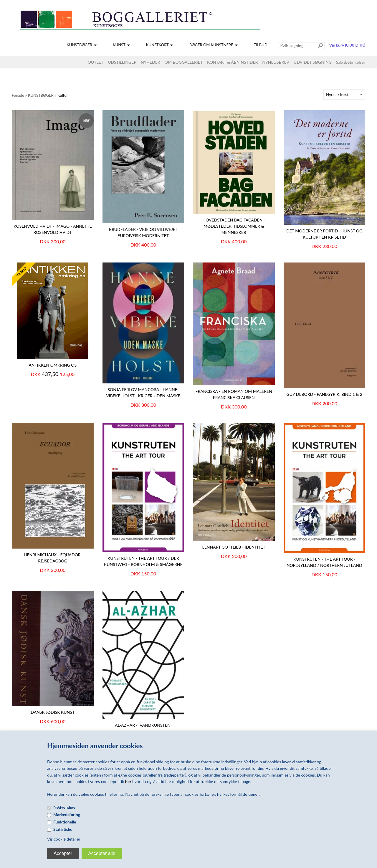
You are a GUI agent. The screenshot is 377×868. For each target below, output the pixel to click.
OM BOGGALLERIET (184, 62)
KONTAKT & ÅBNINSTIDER (232, 62)
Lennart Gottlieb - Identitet (234, 547)
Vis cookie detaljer (64, 839)
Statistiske (63, 829)
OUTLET (96, 62)
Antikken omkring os (53, 365)
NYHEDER (151, 62)
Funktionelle (65, 822)
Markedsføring (67, 814)
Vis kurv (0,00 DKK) (347, 45)
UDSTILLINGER (122, 62)
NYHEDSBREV (276, 62)
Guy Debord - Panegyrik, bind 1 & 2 (324, 394)
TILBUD (261, 45)
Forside (18, 95)
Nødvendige (64, 807)
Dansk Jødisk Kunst (53, 712)
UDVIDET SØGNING (313, 62)
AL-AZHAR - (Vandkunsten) (143, 725)
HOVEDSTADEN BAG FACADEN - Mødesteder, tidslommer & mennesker (234, 226)
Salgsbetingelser (351, 62)
